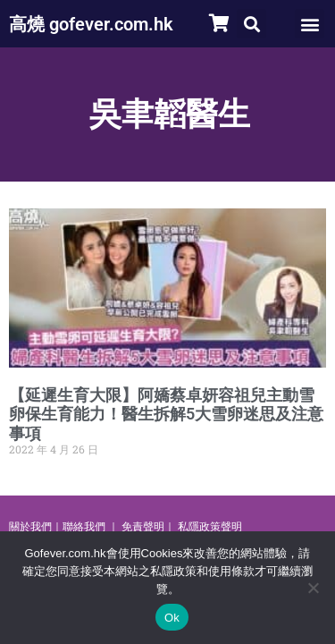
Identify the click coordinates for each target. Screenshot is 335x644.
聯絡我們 (84, 527)
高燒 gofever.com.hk (91, 24)
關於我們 (30, 527)
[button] (251, 24)
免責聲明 (143, 527)
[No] (313, 588)
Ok (172, 618)
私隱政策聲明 (210, 527)
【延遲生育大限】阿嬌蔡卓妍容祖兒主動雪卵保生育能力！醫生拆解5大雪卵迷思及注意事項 (166, 414)
